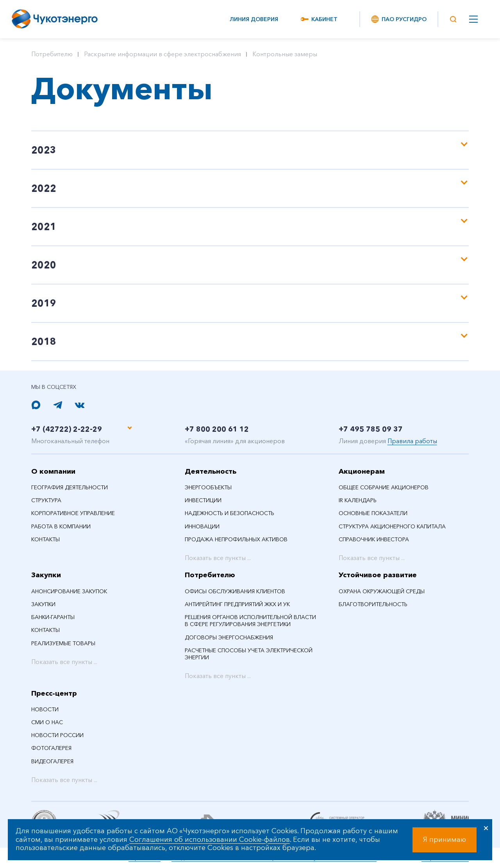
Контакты (46, 539)
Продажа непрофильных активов (236, 539)
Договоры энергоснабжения (229, 637)
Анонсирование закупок (69, 591)
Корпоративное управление (73, 513)
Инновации (202, 526)
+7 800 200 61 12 (227, 428)
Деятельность (211, 471)
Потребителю (52, 54)
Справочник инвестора (374, 539)
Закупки (46, 575)
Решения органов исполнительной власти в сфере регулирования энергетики (250, 621)
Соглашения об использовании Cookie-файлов (210, 839)
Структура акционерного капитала (392, 526)
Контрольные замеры (285, 54)
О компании (53, 471)
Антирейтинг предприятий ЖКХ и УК (237, 604)
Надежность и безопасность (229, 513)
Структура (46, 500)
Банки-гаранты (53, 617)
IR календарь (358, 500)
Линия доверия (254, 19)
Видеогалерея (52, 761)
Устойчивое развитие (378, 575)
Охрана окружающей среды (382, 591)
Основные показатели (373, 513)
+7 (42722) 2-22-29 (77, 428)
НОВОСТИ (45, 709)
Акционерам (362, 471)
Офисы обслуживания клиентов (235, 591)
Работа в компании (61, 526)
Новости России (57, 735)
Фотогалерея (51, 748)
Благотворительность (373, 604)
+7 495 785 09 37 (381, 428)
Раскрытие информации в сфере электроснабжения (162, 54)
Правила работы (412, 440)
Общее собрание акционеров (384, 487)
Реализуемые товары (63, 643)
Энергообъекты (208, 487)
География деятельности (70, 487)
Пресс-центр (54, 693)
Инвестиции (203, 500)
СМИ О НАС (47, 722)
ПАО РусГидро (398, 19)
